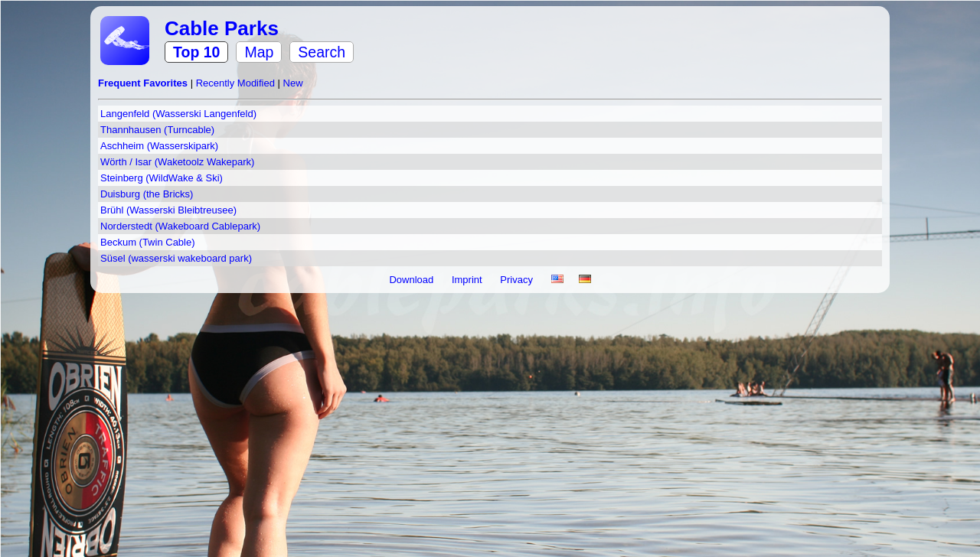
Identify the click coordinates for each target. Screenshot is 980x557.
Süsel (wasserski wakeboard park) (176, 258)
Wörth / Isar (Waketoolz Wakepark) (177, 162)
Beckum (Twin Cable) (148, 242)
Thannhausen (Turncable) (157, 130)
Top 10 (196, 52)
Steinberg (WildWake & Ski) (162, 178)
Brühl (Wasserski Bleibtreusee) (168, 210)
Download (412, 280)
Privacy (518, 280)
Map (259, 52)
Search (322, 52)
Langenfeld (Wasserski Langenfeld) (178, 114)
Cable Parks (222, 28)
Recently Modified (237, 83)
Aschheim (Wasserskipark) (159, 146)
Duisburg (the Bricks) (147, 194)
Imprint (468, 280)
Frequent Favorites (144, 83)
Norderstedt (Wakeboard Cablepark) (180, 226)
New (293, 83)
